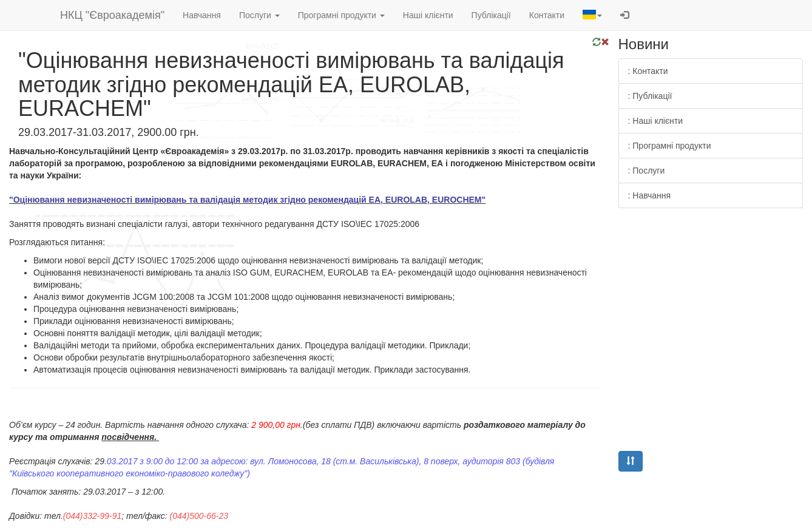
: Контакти (648, 71)
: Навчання (650, 195)
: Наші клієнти (656, 121)
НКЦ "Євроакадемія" (112, 15)
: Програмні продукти (670, 146)
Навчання (202, 15)
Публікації (491, 15)
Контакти (547, 15)
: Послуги (647, 171)
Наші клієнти (428, 15)
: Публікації (650, 96)
